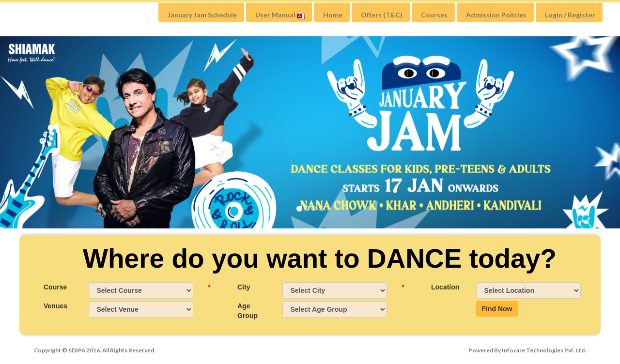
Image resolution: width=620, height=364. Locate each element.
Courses (434, 15)
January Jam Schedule (202, 15)
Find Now (497, 309)
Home (333, 15)
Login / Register (570, 15)
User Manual (280, 15)
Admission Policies (496, 15)
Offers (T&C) (382, 15)
